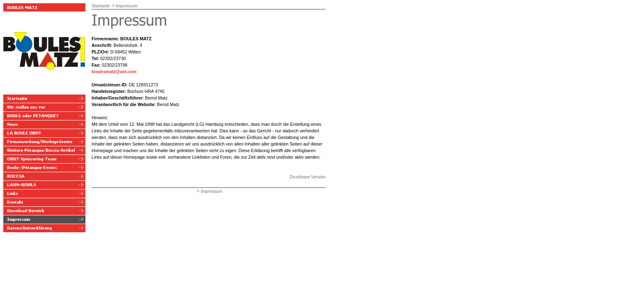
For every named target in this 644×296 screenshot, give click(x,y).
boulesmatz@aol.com (114, 72)
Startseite (101, 6)
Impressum (127, 6)
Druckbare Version (308, 177)
